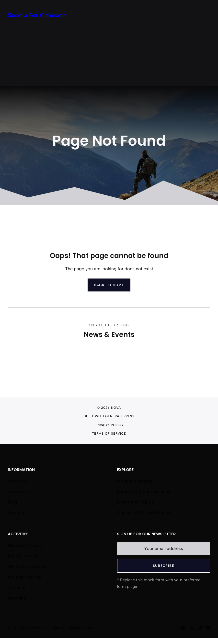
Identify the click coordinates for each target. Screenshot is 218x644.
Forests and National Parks (144, 492)
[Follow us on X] (191, 628)
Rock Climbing (23, 556)
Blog (12, 502)
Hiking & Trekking (26, 546)
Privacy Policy (109, 425)
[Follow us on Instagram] (200, 628)
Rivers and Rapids (135, 502)
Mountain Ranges (135, 481)
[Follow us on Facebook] (183, 628)
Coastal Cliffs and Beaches (145, 513)
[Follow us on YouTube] (208, 628)
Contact (16, 513)
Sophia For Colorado (37, 15)
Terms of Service (109, 434)
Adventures (19, 492)
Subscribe (164, 566)
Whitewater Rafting (27, 567)
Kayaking (17, 598)
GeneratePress (120, 416)
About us (17, 481)
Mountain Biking (24, 577)
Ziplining (17, 588)
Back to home (109, 285)
